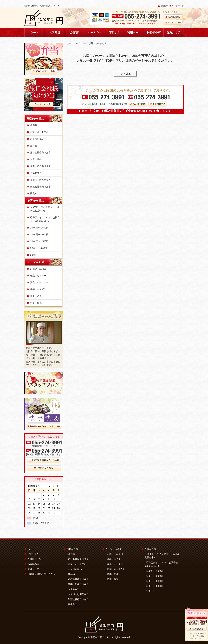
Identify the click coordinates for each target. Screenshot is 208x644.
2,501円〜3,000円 (39, 248)
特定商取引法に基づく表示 (41, 574)
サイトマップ (178, 6)
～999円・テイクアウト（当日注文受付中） (45, 209)
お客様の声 (33, 564)
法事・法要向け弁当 (40, 166)
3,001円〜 (35, 255)
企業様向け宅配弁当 (40, 180)
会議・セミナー (38, 276)
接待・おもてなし (39, 289)
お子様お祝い (37, 139)
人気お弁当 (36, 173)
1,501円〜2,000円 (39, 234)
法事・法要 (36, 296)
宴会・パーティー (39, 282)
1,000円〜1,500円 (39, 228)
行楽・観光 (36, 303)
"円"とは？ (33, 554)
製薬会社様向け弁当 (40, 187)
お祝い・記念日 (38, 269)
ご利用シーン (34, 559)
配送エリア (33, 569)
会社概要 (164, 6)
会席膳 (34, 125)
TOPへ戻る (125, 74)
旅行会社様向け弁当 (40, 152)
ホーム (70, 43)
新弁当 (34, 146)
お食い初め (36, 159)
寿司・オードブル (39, 132)
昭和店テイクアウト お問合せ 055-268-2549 (45, 219)
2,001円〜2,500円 (39, 241)
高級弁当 (35, 193)
